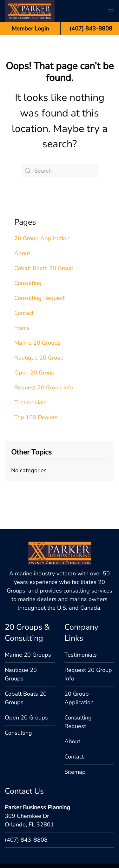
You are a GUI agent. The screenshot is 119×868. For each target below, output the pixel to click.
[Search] (60, 171)
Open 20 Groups (26, 683)
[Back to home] (30, 11)
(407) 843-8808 (26, 805)
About (22, 253)
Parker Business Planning (37, 772)
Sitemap (75, 737)
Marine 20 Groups (37, 343)
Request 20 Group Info (44, 388)
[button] (111, 11)
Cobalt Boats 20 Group (44, 268)
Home (22, 328)
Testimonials (30, 402)
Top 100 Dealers (36, 417)
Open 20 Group (34, 373)
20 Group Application (42, 238)
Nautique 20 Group (39, 358)
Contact (24, 313)
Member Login (30, 29)
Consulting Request (40, 298)
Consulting (28, 283)
